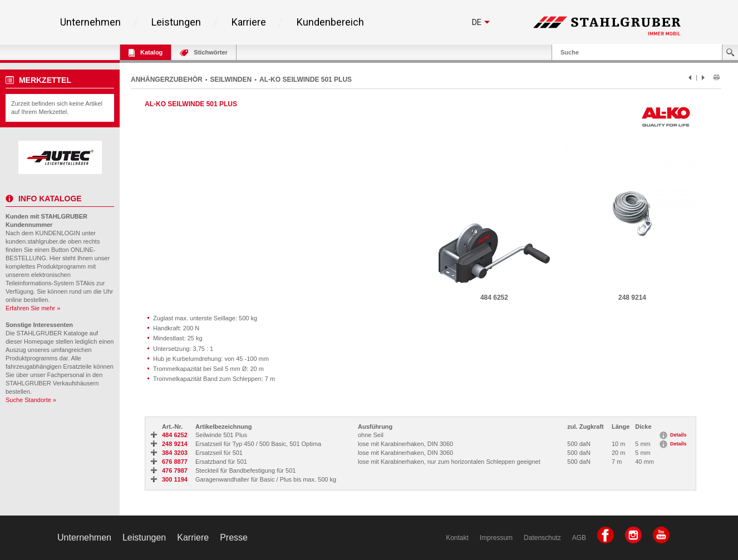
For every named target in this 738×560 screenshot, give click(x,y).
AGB (579, 538)
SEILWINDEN (231, 80)
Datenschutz (542, 538)
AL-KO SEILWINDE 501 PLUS (306, 80)
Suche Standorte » (31, 400)
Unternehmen (90, 22)
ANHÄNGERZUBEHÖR (167, 80)
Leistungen (176, 22)
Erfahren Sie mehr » (33, 308)
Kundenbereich (330, 22)
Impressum (496, 538)
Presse (234, 537)
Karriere (249, 22)
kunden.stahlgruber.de (36, 241)
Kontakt (457, 538)
